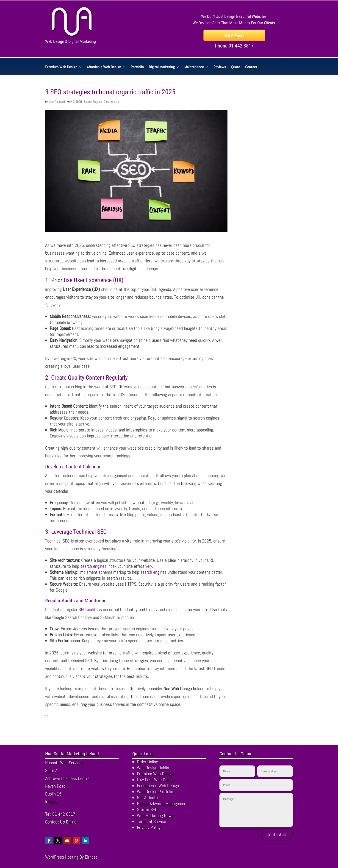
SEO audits (88, 609)
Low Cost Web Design (156, 780)
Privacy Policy (149, 827)
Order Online (147, 762)
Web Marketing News (155, 815)
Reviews (220, 67)
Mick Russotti (57, 102)
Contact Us (277, 834)
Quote (236, 67)
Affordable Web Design (104, 67)
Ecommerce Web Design (158, 786)
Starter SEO (147, 810)
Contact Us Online (61, 822)
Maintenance (194, 67)
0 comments (111, 102)
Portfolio (137, 67)
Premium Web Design (61, 67)
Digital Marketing (162, 67)
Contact (251, 67)
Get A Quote (234, 35)
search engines (93, 566)
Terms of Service (151, 821)
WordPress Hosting (62, 857)
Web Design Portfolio (155, 792)
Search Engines (93, 102)
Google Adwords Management (162, 804)
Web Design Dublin (153, 768)
